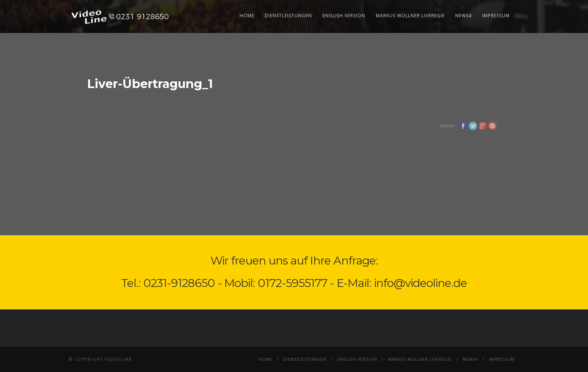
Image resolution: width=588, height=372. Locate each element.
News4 (463, 16)
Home (247, 16)
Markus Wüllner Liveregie (410, 16)
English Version (344, 16)
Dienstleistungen (288, 16)
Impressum (496, 16)
